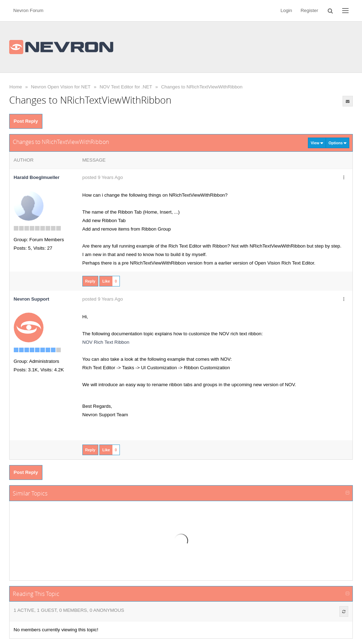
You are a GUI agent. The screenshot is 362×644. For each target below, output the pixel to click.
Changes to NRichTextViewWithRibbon (202, 87)
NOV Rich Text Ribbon (106, 342)
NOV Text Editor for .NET (126, 87)
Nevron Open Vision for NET (61, 87)
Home (16, 87)
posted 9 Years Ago (103, 177)
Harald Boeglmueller (37, 177)
